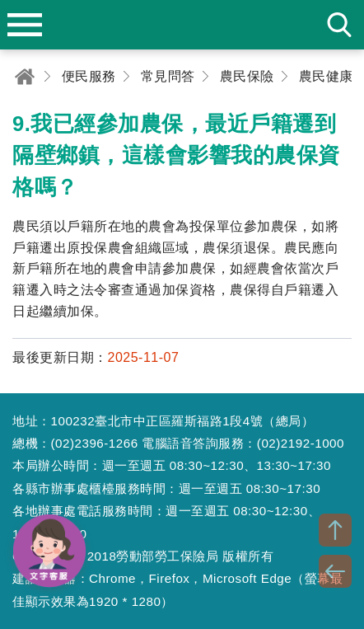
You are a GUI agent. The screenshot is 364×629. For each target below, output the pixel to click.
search (339, 25)
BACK (335, 571)
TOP (335, 530)
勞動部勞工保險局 (182, 25)
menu (25, 25)
